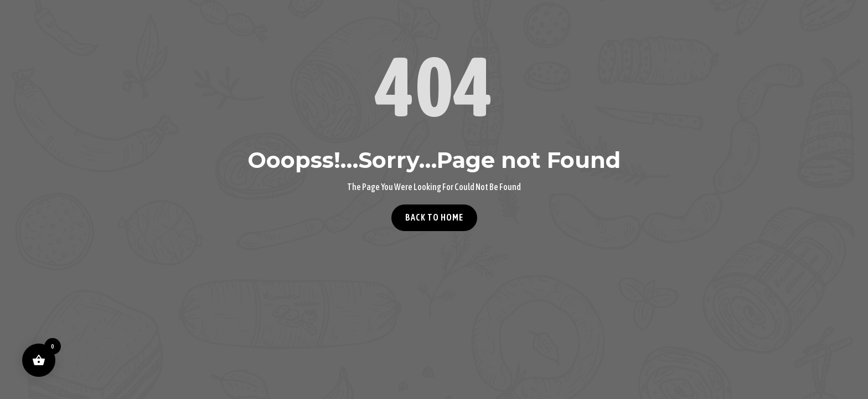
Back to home (434, 217)
